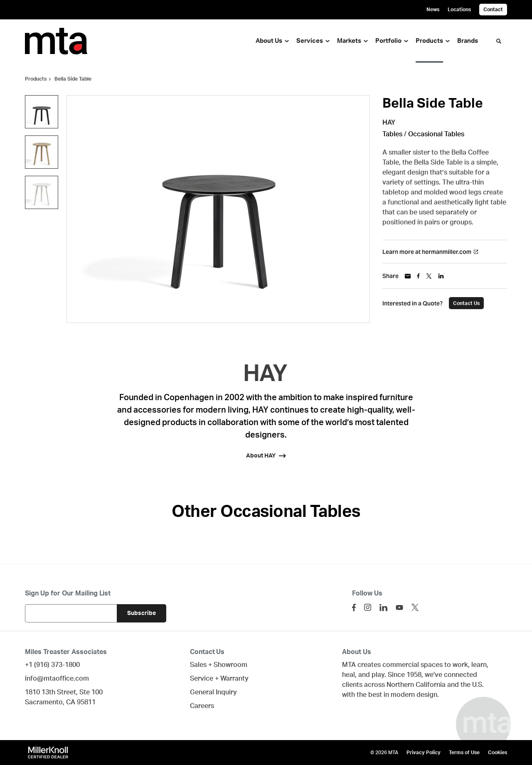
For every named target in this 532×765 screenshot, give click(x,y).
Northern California (416, 685)
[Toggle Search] (499, 41)
